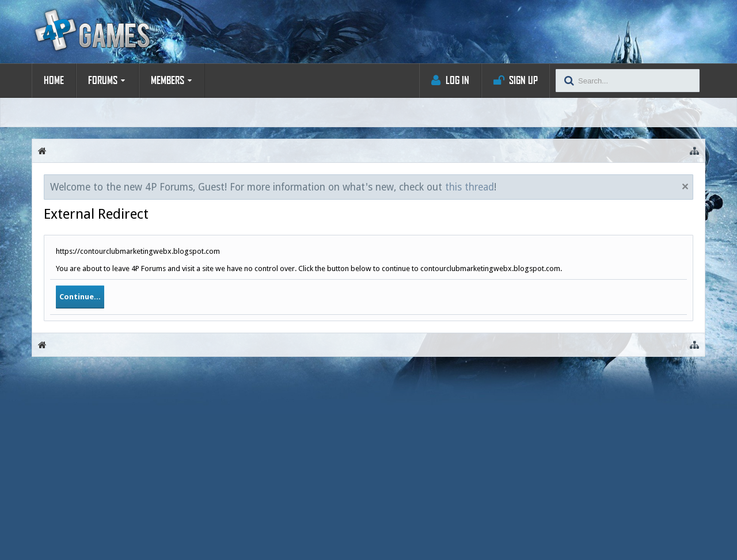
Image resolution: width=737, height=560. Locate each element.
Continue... (80, 297)
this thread (470, 187)
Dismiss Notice (685, 186)
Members (168, 81)
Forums (103, 81)
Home (54, 81)
